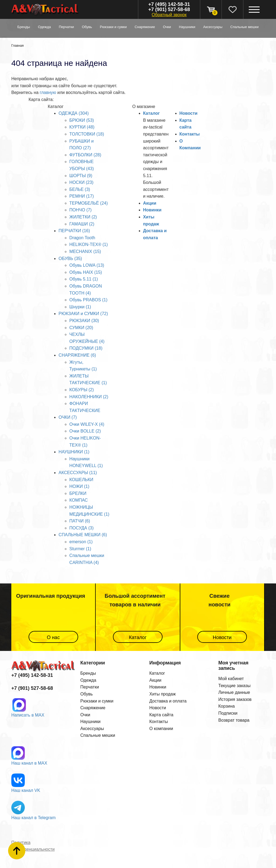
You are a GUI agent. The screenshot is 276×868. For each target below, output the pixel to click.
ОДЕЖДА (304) (74, 113)
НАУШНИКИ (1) (74, 452)
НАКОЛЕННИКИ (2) (89, 397)
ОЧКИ (167, 27)
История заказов (235, 699)
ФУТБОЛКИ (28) (85, 155)
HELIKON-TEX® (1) (88, 244)
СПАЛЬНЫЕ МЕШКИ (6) (83, 535)
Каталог (151, 113)
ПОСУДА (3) (81, 528)
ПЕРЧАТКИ (66, 27)
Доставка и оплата (168, 701)
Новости (189, 113)
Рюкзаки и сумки (97, 701)
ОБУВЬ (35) (70, 259)
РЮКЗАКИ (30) (84, 321)
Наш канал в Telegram (33, 818)
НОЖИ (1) (79, 486)
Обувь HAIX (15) (86, 272)
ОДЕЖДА (44, 27)
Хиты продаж (163, 694)
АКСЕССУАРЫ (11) (78, 473)
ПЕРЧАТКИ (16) (74, 231)
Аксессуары (92, 729)
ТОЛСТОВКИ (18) (87, 134)
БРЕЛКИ (78, 493)
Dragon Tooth (82, 238)
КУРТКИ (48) (82, 127)
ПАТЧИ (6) (80, 521)
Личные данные (234, 692)
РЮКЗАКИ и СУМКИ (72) (83, 314)
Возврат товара (234, 720)
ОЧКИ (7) (68, 417)
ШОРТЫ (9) (81, 176)
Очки (85, 715)
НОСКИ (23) (81, 182)
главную (48, 92)
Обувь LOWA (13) (87, 265)
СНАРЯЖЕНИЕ (145, 27)
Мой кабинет (231, 679)
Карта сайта (161, 715)
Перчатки (90, 687)
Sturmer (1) (80, 549)
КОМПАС (78, 500)
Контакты (190, 134)
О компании (161, 729)
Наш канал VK (26, 790)
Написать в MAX (28, 715)
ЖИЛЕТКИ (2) (83, 217)
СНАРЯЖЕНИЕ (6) (77, 355)
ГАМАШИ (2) (82, 224)
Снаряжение (93, 708)
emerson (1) (81, 542)
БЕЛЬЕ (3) (80, 189)
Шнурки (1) (80, 307)
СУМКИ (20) (81, 328)
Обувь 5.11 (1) (84, 279)
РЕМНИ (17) (82, 196)
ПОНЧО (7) (80, 210)
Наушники (90, 722)
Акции (150, 203)
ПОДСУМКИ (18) (86, 348)
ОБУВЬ (87, 27)
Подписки (228, 713)
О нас (53, 637)
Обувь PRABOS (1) (88, 300)
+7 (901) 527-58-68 (169, 10)
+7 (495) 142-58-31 (169, 4)
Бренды (24, 27)
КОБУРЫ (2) (82, 390)
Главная (18, 46)
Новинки (152, 210)
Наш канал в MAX (29, 763)
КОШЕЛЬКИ (81, 480)
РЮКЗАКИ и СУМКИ (113, 27)
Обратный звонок (169, 15)
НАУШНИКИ (187, 27)
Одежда (88, 680)
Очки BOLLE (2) (85, 431)
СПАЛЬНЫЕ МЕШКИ (245, 27)
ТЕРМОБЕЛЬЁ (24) (88, 203)
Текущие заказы (234, 686)
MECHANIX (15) (85, 251)
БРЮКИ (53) (82, 120)
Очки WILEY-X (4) (87, 424)
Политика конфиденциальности (33, 846)
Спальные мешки (98, 735)
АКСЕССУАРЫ (213, 27)
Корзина (227, 706)
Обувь (87, 694)
